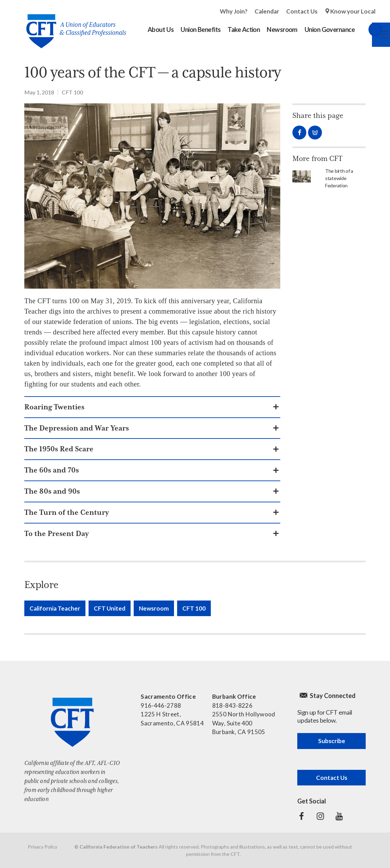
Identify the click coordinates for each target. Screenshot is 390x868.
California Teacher (55, 608)
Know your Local (353, 11)
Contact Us (302, 11)
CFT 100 (72, 92)
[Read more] (152, 196)
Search (368, 29)
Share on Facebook (299, 133)
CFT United (110, 608)
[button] (152, 407)
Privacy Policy (43, 847)
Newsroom (154, 608)
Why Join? (234, 11)
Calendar (267, 11)
